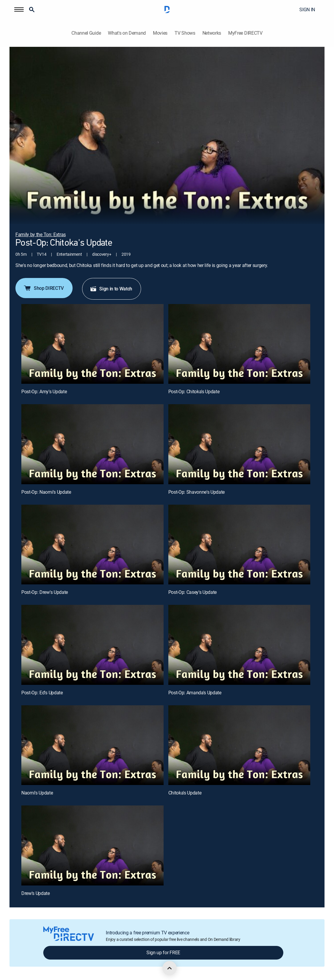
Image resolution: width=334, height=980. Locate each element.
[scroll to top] (170, 968)
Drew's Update (36, 893)
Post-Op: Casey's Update (193, 592)
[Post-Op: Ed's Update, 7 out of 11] (92, 645)
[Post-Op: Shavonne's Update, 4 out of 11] (239, 444)
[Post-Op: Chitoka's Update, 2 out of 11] (239, 344)
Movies (160, 33)
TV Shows (185, 33)
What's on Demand (127, 33)
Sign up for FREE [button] (163, 952)
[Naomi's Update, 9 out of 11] (92, 745)
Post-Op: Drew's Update (45, 592)
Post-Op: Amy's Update (44, 391)
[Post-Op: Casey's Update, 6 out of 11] (239, 545)
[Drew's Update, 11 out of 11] (92, 845)
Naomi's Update (37, 793)
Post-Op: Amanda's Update (195, 693)
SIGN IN (307, 9)
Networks (212, 33)
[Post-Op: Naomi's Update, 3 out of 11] (92, 444)
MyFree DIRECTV (245, 33)
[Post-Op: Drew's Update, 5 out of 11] (92, 545)
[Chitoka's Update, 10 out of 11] (239, 745)
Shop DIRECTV (43, 288)
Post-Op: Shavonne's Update (197, 492)
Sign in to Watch (111, 289)
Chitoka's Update (185, 793)
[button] (19, 9)
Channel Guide (86, 33)
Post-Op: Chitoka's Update (194, 391)
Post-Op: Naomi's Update (46, 492)
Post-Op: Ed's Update (42, 693)
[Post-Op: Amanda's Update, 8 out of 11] (239, 645)
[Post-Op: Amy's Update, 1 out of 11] (92, 344)
